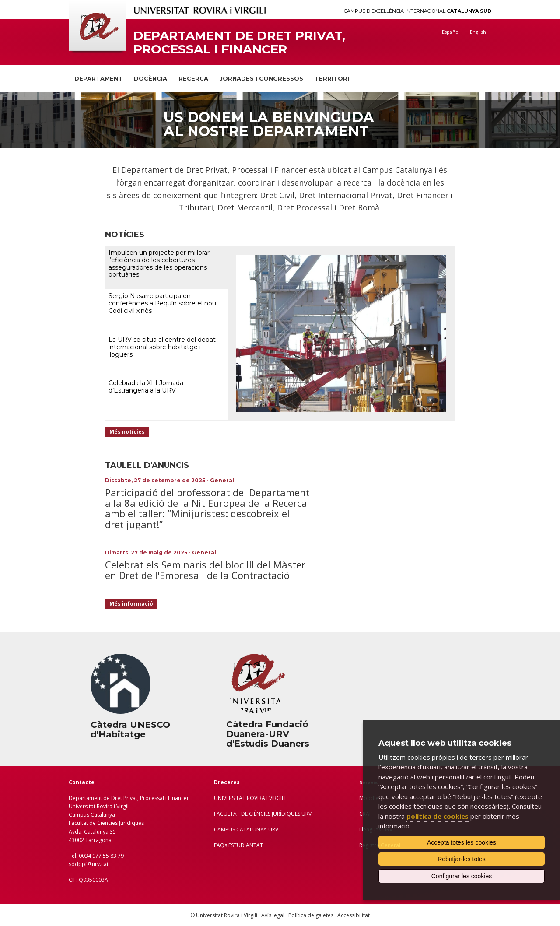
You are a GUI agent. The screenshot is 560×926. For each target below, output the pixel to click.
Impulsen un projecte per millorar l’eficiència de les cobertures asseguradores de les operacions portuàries (159, 263)
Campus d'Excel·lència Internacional (418, 11)
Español (451, 32)
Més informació (131, 604)
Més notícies (127, 432)
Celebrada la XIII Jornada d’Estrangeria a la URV (146, 387)
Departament (98, 78)
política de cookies (437, 816)
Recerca (193, 78)
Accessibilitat (353, 915)
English (478, 32)
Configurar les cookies (462, 876)
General (222, 480)
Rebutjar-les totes (462, 859)
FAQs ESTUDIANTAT (238, 845)
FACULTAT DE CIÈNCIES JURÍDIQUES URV (263, 814)
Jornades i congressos (261, 78)
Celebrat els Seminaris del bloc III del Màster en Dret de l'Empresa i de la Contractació (205, 570)
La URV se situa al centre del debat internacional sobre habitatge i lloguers (162, 347)
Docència (150, 78)
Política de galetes (311, 915)
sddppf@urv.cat (89, 864)
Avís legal (273, 915)
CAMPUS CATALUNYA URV (246, 830)
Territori (332, 78)
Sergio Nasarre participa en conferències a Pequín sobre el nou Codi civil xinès (162, 303)
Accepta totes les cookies (462, 842)
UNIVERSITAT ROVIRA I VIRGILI (250, 798)
